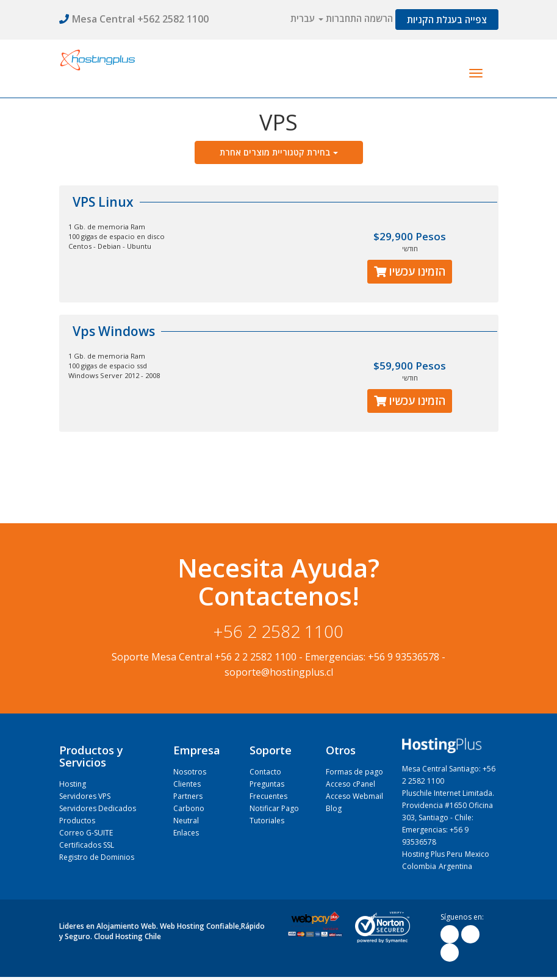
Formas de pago (354, 772)
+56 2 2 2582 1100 (256, 657)
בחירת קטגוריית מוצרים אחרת (279, 152)
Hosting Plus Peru (432, 854)
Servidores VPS (85, 796)
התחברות (344, 18)
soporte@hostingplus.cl (279, 672)
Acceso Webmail (354, 796)
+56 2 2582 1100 (278, 631)
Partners (188, 796)
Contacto (265, 772)
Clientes (187, 784)
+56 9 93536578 (404, 657)
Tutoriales (267, 821)
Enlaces (186, 833)
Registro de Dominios (97, 857)
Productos (77, 821)
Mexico (477, 854)
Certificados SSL (87, 845)
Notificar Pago (274, 808)
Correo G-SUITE (86, 833)
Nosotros (190, 772)
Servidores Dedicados (98, 808)
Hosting (73, 784)
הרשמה (379, 18)
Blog (334, 808)
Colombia (419, 866)
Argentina (455, 866)
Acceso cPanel (350, 784)
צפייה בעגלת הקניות (447, 20)
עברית (307, 18)
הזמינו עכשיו (410, 271)
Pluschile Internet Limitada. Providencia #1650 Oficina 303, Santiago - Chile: (448, 805)
